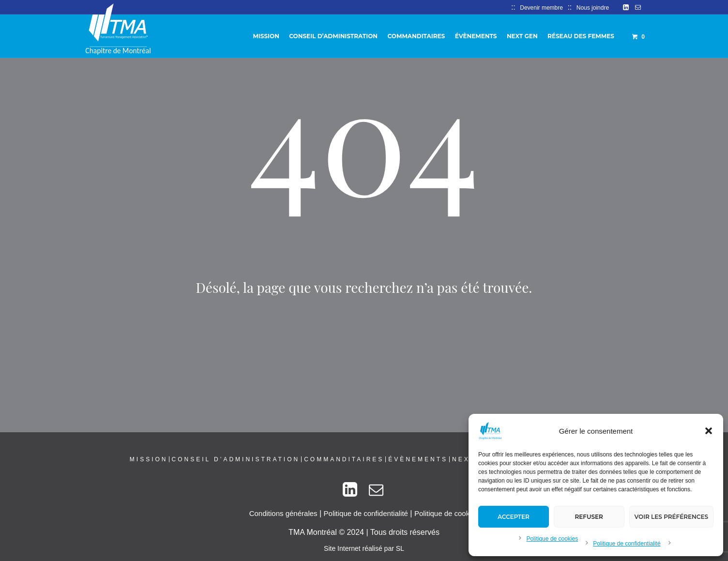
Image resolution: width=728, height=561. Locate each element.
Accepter (514, 517)
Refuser (589, 517)
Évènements (418, 459)
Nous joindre (593, 8)
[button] (709, 431)
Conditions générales (283, 513)
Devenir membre (541, 8)
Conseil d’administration (236, 459)
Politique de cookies (552, 539)
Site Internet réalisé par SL (364, 548)
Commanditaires (344, 459)
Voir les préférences (671, 517)
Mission (149, 459)
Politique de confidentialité (627, 544)
